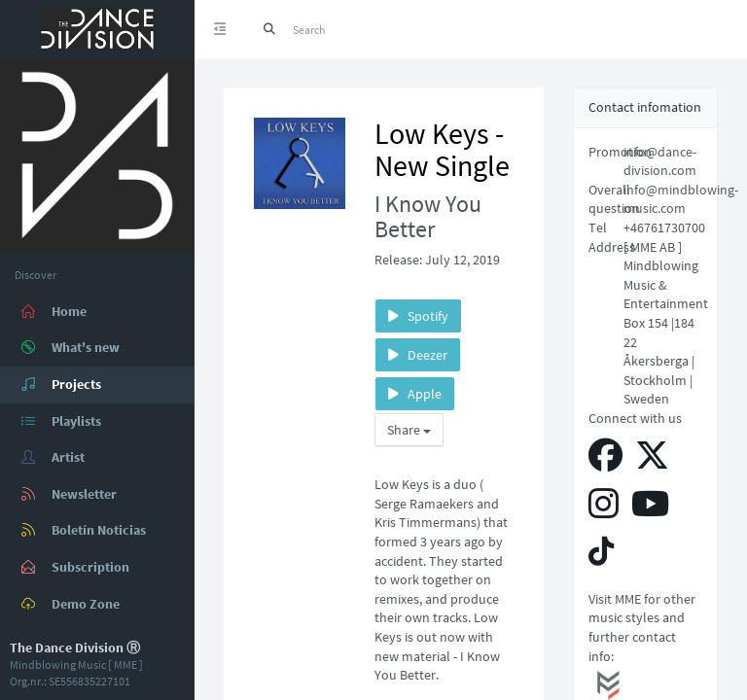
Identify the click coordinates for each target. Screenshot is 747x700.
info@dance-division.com (660, 161)
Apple (415, 394)
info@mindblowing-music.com (681, 199)
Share (409, 430)
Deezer (418, 355)
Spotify (418, 316)
